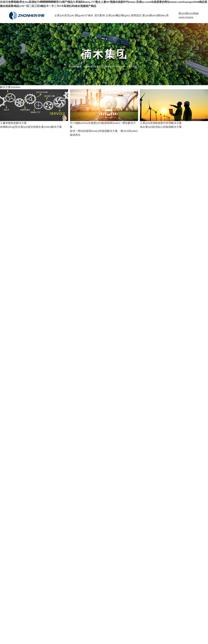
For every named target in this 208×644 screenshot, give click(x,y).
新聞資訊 (136, 15)
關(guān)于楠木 (84, 15)
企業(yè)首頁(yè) (64, 15)
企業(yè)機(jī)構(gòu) (118, 15)
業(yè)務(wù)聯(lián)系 (155, 15)
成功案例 (100, 15)
